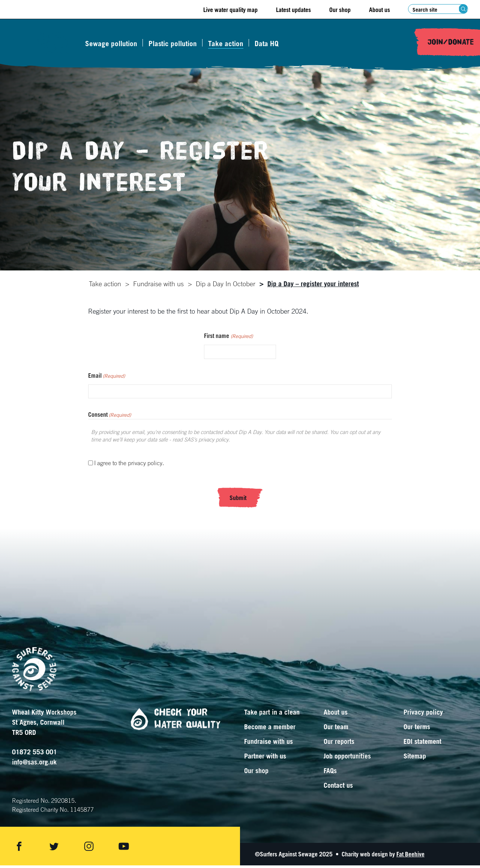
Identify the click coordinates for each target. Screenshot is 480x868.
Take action (229, 44)
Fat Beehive (410, 857)
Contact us (338, 788)
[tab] (104, 284)
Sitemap (415, 758)
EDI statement (422, 744)
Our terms (417, 729)
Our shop (340, 10)
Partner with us (265, 758)
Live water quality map (230, 10)
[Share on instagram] (89, 849)
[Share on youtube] (124, 849)
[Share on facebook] (19, 849)
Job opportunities (347, 758)
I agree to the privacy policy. (129, 466)
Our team (336, 729)
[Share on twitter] (54, 849)
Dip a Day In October (225, 284)
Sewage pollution (115, 44)
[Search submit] (463, 9)
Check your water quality (173, 722)
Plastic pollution (176, 44)
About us (379, 10)
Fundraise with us (158, 284)
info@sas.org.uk (34, 764)
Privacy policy (423, 715)
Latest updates (293, 10)
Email (106, 378)
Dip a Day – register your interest (312, 284)
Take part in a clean (272, 715)
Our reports (339, 744)
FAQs (330, 773)
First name (228, 339)
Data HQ (270, 44)
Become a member (270, 729)
